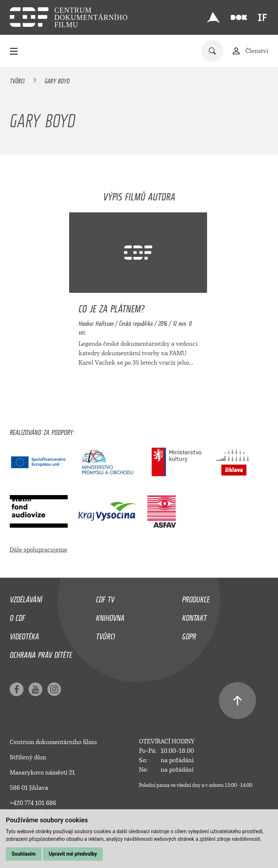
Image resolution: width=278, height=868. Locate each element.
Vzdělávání (26, 598)
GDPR (189, 635)
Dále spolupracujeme (39, 550)
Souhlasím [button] (24, 854)
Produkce (196, 598)
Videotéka (24, 635)
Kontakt (194, 616)
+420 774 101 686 (33, 803)
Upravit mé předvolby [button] (73, 854)
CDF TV (105, 598)
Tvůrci (17, 80)
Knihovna (110, 616)
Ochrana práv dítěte (41, 653)
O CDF (17, 616)
